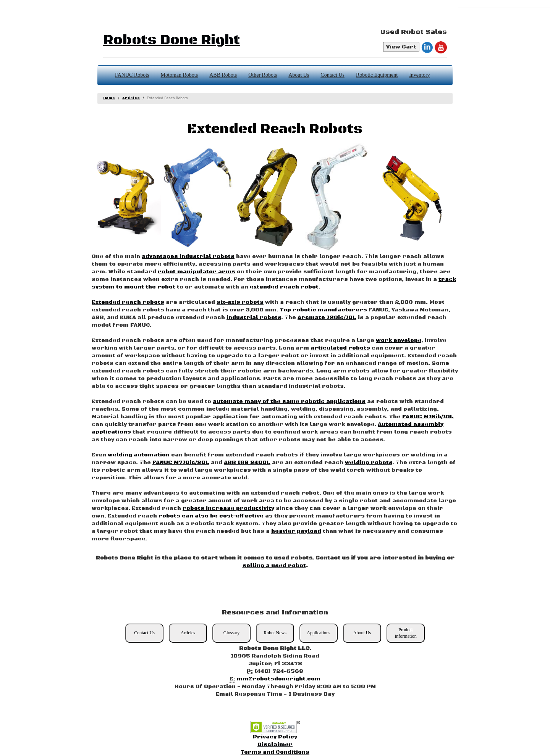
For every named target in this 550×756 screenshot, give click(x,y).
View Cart (401, 47)
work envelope (399, 340)
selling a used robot (274, 566)
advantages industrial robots (188, 256)
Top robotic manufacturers (324, 310)
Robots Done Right (171, 40)
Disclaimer (275, 745)
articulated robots (340, 348)
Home (109, 98)
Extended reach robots (128, 302)
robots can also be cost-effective (211, 516)
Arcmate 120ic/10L (327, 318)
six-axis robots (240, 302)
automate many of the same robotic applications (289, 401)
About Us (299, 75)
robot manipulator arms (197, 272)
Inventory (419, 75)
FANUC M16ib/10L (428, 417)
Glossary (232, 633)
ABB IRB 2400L (247, 463)
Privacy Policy (275, 737)
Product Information (405, 633)
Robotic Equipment (377, 75)
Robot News (275, 633)
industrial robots (254, 318)
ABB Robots (223, 75)
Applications (318, 633)
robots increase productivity (228, 508)
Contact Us (332, 75)
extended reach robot (284, 287)
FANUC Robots (132, 75)
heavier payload (296, 531)
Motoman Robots (180, 75)
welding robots (369, 463)
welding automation (139, 455)
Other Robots (263, 75)
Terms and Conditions (275, 752)
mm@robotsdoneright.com (279, 679)
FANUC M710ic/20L (181, 463)
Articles (131, 98)
